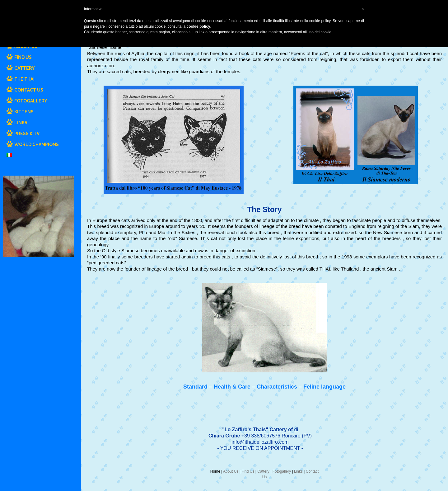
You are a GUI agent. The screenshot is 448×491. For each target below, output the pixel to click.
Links (298, 471)
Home (215, 471)
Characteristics (277, 387)
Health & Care (232, 387)
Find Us (248, 471)
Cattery (263, 471)
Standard (195, 387)
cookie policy (198, 26)
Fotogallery (282, 471)
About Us (231, 471)
